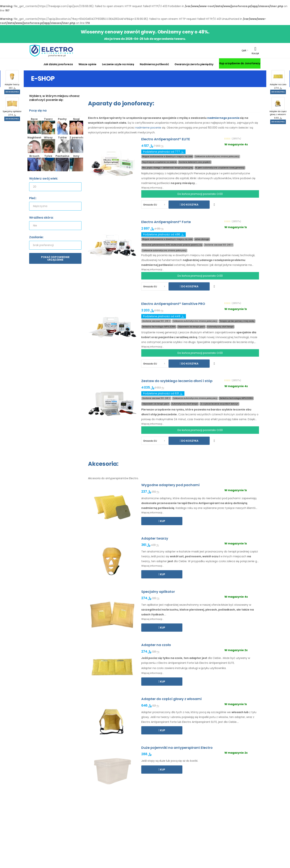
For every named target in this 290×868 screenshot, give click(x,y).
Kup (162, 521)
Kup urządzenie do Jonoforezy (240, 63)
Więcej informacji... (153, 188)
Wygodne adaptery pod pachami (170, 485)
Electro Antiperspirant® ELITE (166, 139)
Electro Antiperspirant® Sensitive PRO (173, 304)
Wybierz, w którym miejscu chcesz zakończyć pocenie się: (54, 98)
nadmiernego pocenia (223, 118)
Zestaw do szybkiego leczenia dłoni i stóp (177, 381)
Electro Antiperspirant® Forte (166, 222)
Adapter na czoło (278, 80)
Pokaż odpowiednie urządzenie (55, 258)
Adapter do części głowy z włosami (278, 108)
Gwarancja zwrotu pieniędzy (194, 64)
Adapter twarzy (12, 80)
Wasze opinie (88, 64)
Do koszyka (12, 92)
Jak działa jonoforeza (58, 64)
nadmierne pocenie (148, 128)
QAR (244, 51)
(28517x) (236, 139)
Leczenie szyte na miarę (118, 64)
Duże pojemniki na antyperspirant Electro (177, 748)
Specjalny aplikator (12, 107)
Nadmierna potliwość (154, 64)
